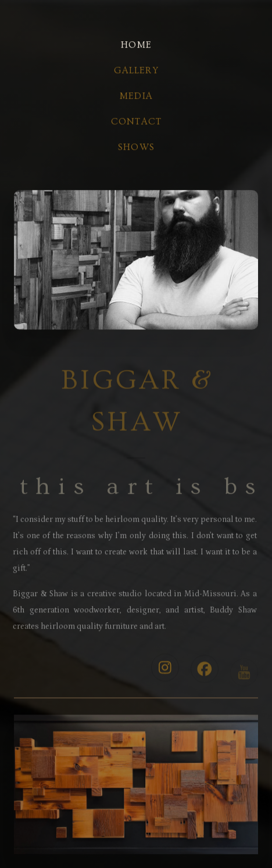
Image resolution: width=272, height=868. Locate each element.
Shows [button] (136, 148)
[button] (165, 670)
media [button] (136, 96)
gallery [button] (136, 71)
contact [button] (136, 122)
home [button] (136, 45)
